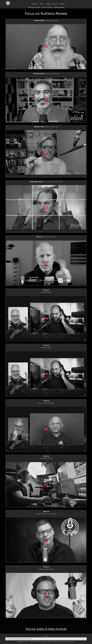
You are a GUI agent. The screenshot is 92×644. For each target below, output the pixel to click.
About (42, 4)
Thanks (48, 4)
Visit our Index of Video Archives (46, 629)
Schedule (35, 4)
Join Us (55, 4)
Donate (62, 4)
